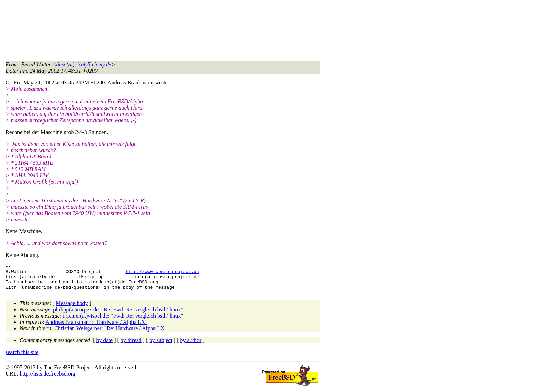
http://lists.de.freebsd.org (47, 379)
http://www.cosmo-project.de (162, 273)
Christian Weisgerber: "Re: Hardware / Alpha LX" (110, 334)
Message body (72, 308)
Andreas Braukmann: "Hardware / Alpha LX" (97, 327)
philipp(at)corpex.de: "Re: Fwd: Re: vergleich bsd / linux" (118, 315)
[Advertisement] (133, 21)
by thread (131, 345)
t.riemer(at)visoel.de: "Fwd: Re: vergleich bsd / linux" (123, 321)
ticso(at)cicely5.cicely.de (84, 64)
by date (105, 345)
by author (191, 345)
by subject (161, 345)
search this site (22, 357)
